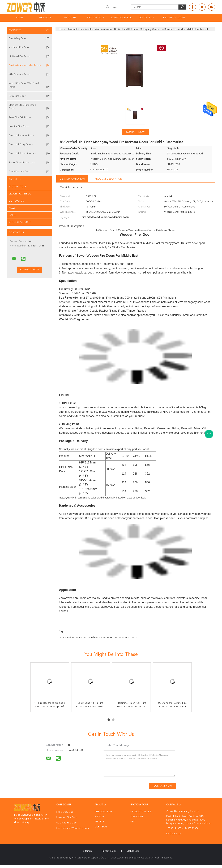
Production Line (141, 812)
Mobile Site (133, 851)
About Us (70, 18)
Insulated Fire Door (29, 47)
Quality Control (121, 18)
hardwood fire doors (100, 638)
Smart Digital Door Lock (29, 163)
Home (20, 18)
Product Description (108, 179)
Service (99, 822)
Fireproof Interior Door (29, 136)
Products (45, 18)
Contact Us (146, 18)
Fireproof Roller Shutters (29, 154)
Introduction (103, 812)
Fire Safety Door (29, 38)
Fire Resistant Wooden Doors (29, 66)
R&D (133, 822)
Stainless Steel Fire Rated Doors (29, 107)
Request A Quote (174, 18)
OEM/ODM (137, 817)
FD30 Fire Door (29, 96)
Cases (12, 215)
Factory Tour (95, 18)
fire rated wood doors (73, 638)
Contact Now (135, 132)
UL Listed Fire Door (29, 57)
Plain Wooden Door (29, 172)
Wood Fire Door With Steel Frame (29, 86)
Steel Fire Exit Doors (29, 118)
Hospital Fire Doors (29, 127)
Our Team (101, 827)
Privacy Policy (109, 851)
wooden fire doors (126, 638)
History (99, 817)
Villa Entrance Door (29, 75)
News (12, 208)
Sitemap (87, 851)
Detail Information (72, 179)
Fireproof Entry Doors (29, 145)
